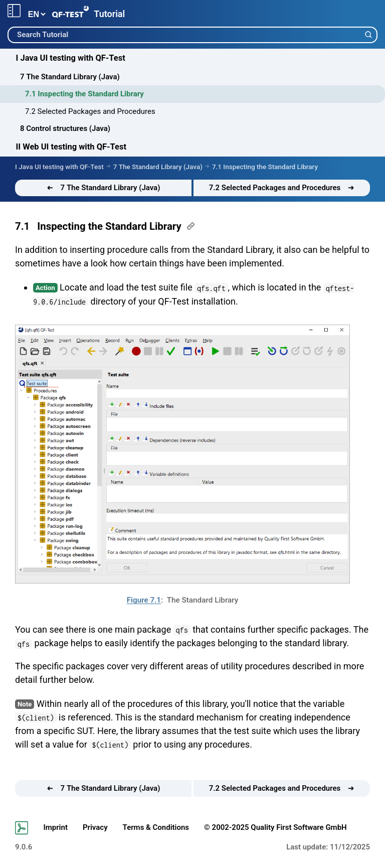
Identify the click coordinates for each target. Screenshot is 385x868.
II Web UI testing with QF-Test (71, 147)
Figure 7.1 (144, 600)
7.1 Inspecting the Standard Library (84, 94)
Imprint (55, 827)
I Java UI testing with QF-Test (71, 58)
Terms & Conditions (156, 827)
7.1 (22, 226)
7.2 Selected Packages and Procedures (90, 111)
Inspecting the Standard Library (109, 226)
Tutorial (109, 14)
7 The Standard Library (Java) (70, 77)
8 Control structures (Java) (65, 128)
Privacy (95, 827)
